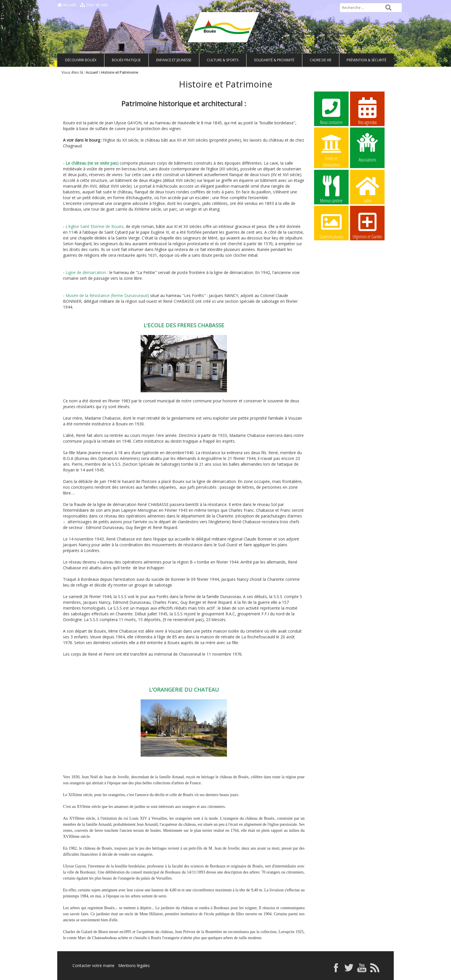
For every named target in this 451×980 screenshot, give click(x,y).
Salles (367, 189)
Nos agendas (367, 111)
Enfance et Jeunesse (174, 60)
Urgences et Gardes (367, 225)
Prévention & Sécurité (366, 60)
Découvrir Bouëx (81, 60)
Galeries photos (331, 225)
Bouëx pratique (126, 60)
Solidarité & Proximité (274, 60)
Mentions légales (134, 965)
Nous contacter (331, 111)
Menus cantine (331, 189)
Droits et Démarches (331, 147)
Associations (367, 147)
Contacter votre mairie (93, 965)
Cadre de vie (321, 60)
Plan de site (94, 5)
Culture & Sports (223, 60)
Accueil (67, 5)
